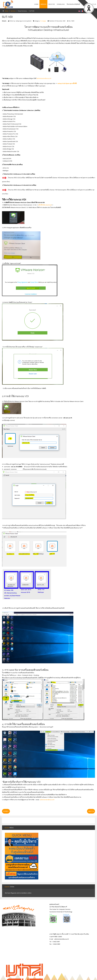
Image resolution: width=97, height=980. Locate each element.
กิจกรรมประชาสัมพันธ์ (73, 4)
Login (86, 11)
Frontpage (43, 21)
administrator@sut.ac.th (44, 78)
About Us (93, 4)
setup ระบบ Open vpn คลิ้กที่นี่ (67, 83)
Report (84, 4)
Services (43, 4)
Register (52, 4)
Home (36, 4)
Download (61, 4)
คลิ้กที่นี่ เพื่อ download (45, 205)
